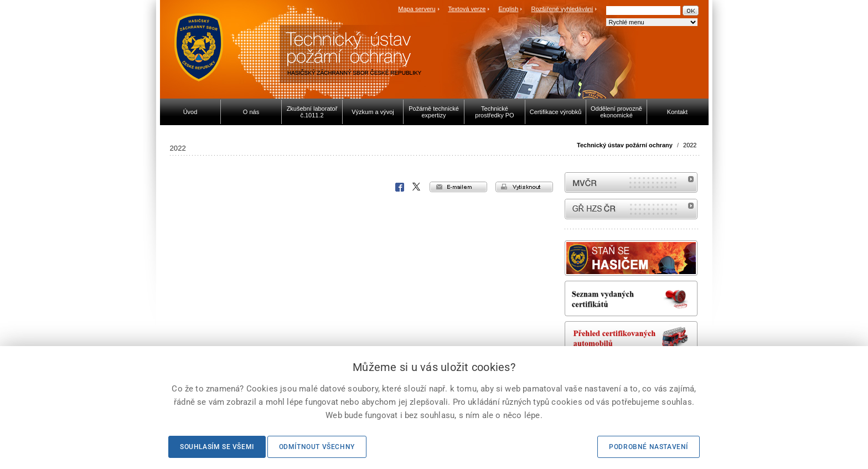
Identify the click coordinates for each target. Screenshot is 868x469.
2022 (690, 145)
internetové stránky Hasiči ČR (631, 209)
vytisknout (524, 187)
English (508, 9)
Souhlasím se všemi (217, 447)
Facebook (400, 187)
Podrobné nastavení (649, 447)
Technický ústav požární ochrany (625, 145)
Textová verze (467, 9)
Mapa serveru (417, 9)
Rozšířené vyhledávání (562, 9)
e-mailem (458, 187)
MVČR (631, 182)
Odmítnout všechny (317, 447)
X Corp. (417, 187)
